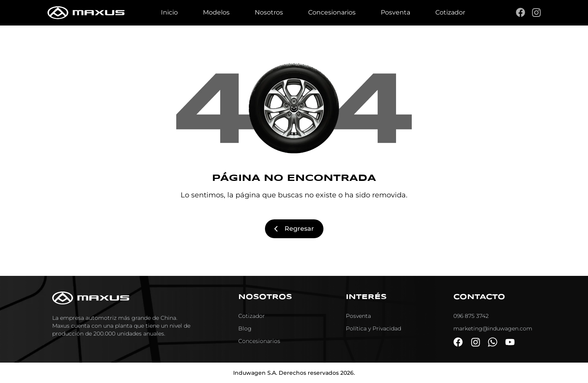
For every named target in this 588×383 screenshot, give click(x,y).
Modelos (216, 12)
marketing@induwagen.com (493, 328)
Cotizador (450, 12)
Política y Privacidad (373, 328)
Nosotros (269, 12)
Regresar (294, 229)
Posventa (395, 12)
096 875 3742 (471, 316)
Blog (245, 328)
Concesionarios (332, 12)
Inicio (169, 12)
